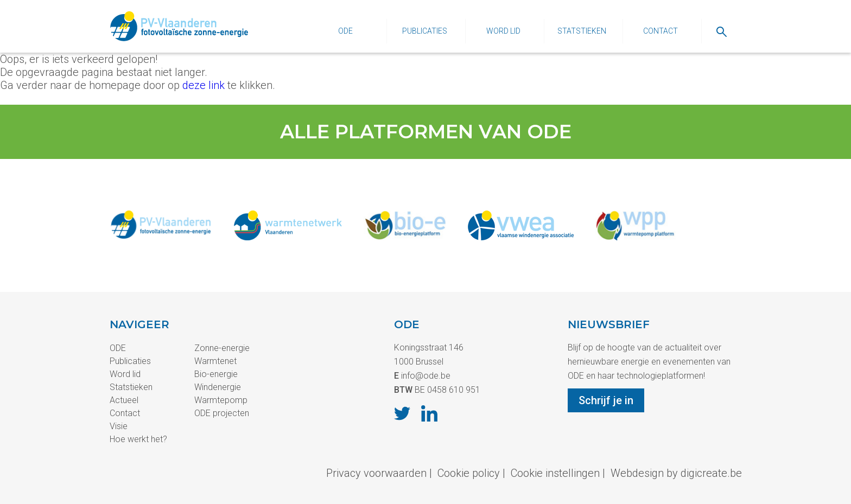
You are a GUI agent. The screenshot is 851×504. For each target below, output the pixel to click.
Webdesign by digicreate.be (676, 473)
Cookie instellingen (555, 473)
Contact (661, 31)
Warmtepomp (221, 400)
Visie (119, 426)
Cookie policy (469, 473)
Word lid (503, 31)
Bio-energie (216, 374)
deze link (204, 85)
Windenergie (218, 387)
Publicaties (425, 31)
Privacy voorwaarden (376, 473)
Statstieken (582, 31)
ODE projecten (222, 413)
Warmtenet (215, 361)
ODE (345, 31)
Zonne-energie (222, 348)
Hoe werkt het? (138, 439)
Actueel (124, 400)
